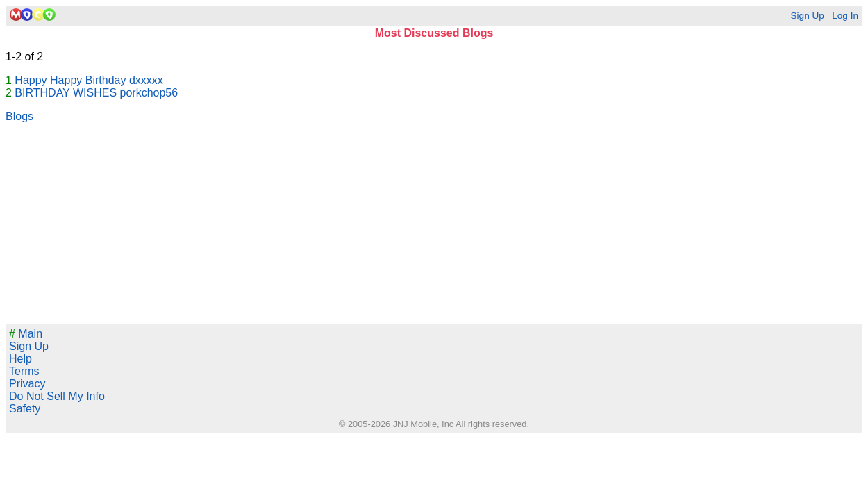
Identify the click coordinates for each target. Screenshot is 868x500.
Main (26, 334)
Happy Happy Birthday (70, 80)
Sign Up (807, 16)
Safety (25, 409)
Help (20, 359)
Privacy (27, 384)
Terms (24, 371)
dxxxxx (146, 80)
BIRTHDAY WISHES (66, 93)
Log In (845, 16)
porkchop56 (149, 93)
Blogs (19, 116)
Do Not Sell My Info (57, 396)
